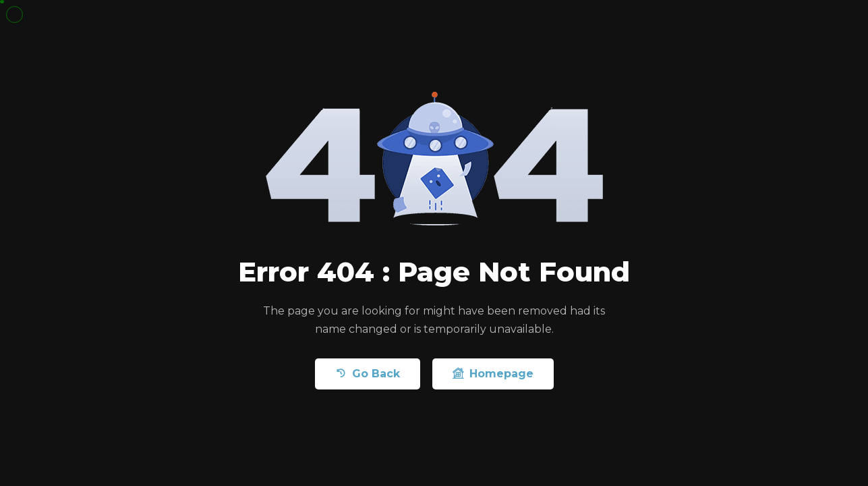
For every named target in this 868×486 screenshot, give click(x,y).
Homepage (493, 374)
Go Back (368, 374)
